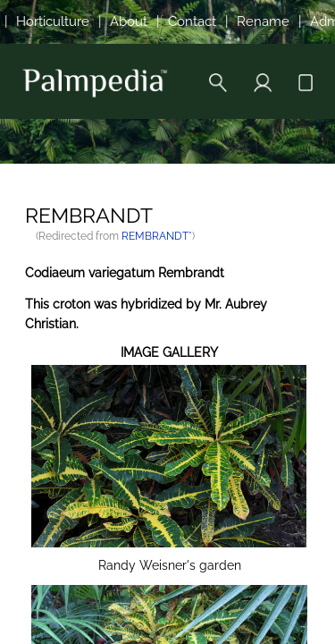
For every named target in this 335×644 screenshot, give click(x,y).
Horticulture (53, 21)
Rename (263, 21)
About (129, 21)
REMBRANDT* (157, 236)
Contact (192, 21)
